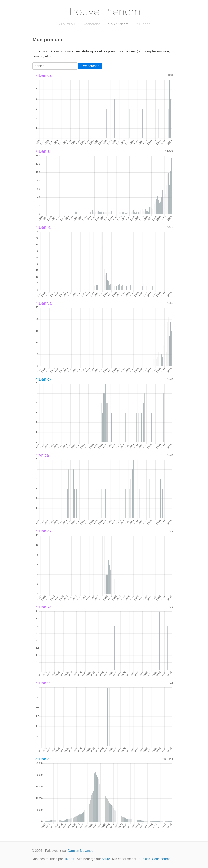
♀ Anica (42, 455)
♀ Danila (43, 227)
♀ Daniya (43, 303)
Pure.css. (144, 859)
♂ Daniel (43, 759)
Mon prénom (118, 24)
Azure (106, 859)
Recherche (92, 24)
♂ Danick (43, 379)
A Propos (143, 24)
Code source (161, 859)
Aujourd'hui (67, 24)
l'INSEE (69, 859)
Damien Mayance (81, 851)
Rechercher (90, 66)
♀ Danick (43, 531)
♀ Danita (43, 683)
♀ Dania (42, 151)
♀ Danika (43, 607)
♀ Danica (43, 75)
